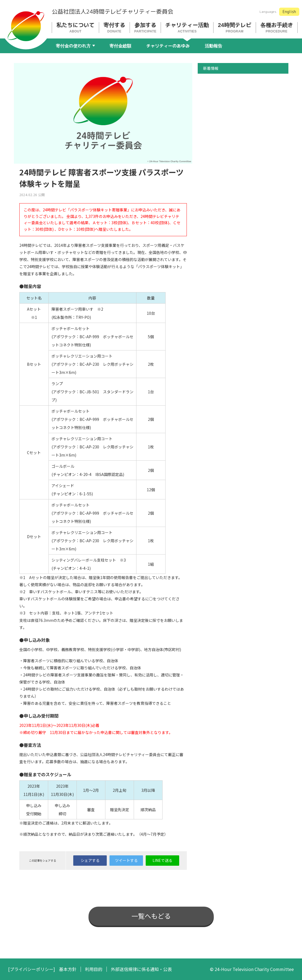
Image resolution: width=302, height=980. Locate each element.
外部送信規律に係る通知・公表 (141, 969)
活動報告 (213, 46)
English (289, 12)
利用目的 (94, 969)
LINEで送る (162, 860)
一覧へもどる (151, 916)
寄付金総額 (120, 46)
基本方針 (68, 969)
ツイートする (126, 860)
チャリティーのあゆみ (168, 46)
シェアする (90, 860)
